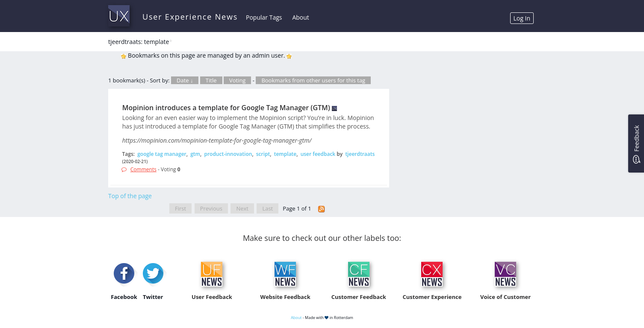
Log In (522, 18)
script (263, 154)
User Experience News (190, 17)
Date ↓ (185, 80)
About (300, 17)
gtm (195, 154)
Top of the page (130, 196)
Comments (143, 169)
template (285, 154)
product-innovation (228, 154)
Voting (238, 80)
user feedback (318, 154)
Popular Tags (264, 17)
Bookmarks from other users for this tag (313, 80)
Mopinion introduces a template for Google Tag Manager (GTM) (226, 108)
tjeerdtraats (360, 154)
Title (211, 80)
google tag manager (162, 154)
